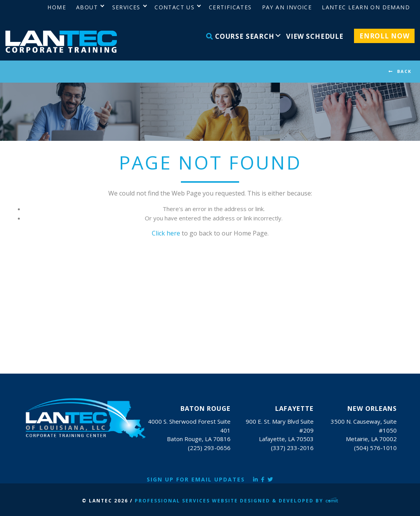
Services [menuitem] (126, 7)
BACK (404, 71)
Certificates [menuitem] (230, 7)
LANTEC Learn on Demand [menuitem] (366, 7)
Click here (166, 233)
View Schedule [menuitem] (315, 36)
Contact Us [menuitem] (174, 7)
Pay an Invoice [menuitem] (287, 7)
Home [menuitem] (57, 7)
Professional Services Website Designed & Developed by (236, 501)
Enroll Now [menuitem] (384, 36)
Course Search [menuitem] (240, 36)
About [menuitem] (87, 7)
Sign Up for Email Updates (196, 479)
